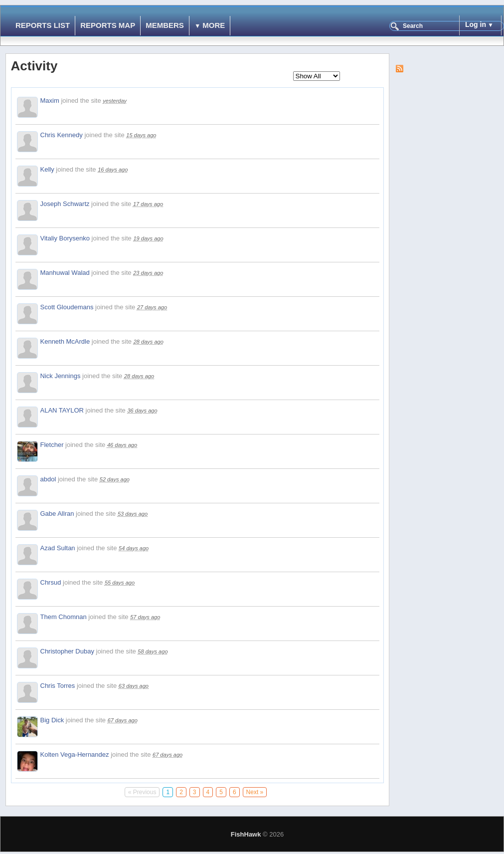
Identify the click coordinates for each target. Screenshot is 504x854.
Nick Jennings (61, 376)
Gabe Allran (57, 514)
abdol (48, 479)
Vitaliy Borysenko (65, 238)
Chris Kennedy (62, 135)
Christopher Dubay (67, 651)
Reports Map (108, 25)
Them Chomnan (64, 617)
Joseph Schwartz (65, 204)
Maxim (50, 101)
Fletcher (52, 445)
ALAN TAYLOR (62, 410)
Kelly (47, 169)
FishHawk (246, 834)
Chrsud (51, 582)
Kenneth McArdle (65, 341)
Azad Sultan (58, 548)
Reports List (43, 25)
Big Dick (52, 720)
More (214, 25)
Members (165, 25)
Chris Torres (58, 686)
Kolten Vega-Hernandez (75, 754)
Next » (255, 792)
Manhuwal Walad (65, 273)
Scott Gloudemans (67, 307)
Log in (476, 24)
